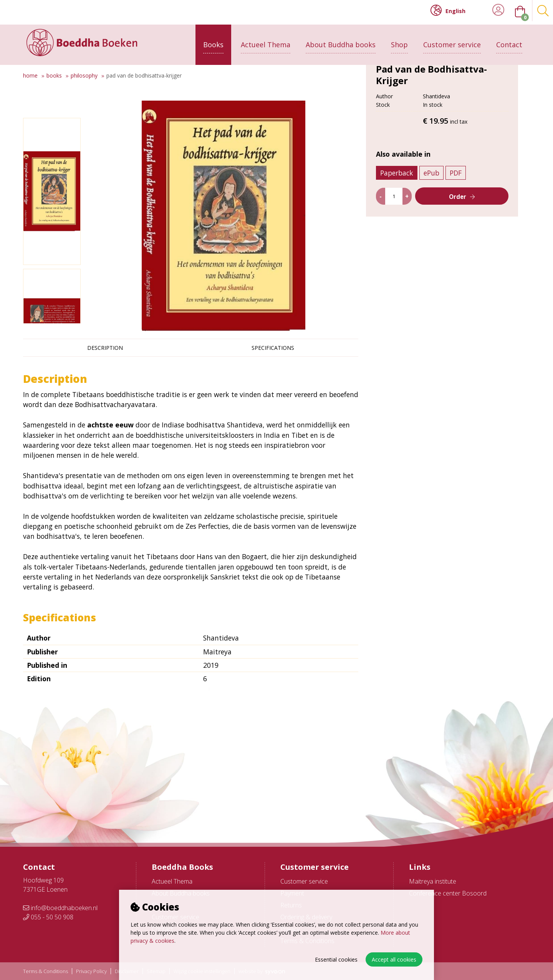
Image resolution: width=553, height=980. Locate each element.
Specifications (273, 348)
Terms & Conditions (46, 971)
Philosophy (84, 75)
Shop (399, 41)
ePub (435, 223)
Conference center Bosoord (448, 893)
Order (462, 247)
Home (30, 75)
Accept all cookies (394, 959)
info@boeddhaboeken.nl (60, 908)
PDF (459, 223)
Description (105, 348)
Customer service (452, 41)
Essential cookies (336, 959)
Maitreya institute (433, 881)
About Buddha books (341, 41)
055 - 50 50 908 (48, 917)
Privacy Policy (91, 971)
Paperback (400, 223)
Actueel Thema (266, 41)
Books (213, 41)
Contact (509, 41)
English (448, 10)
